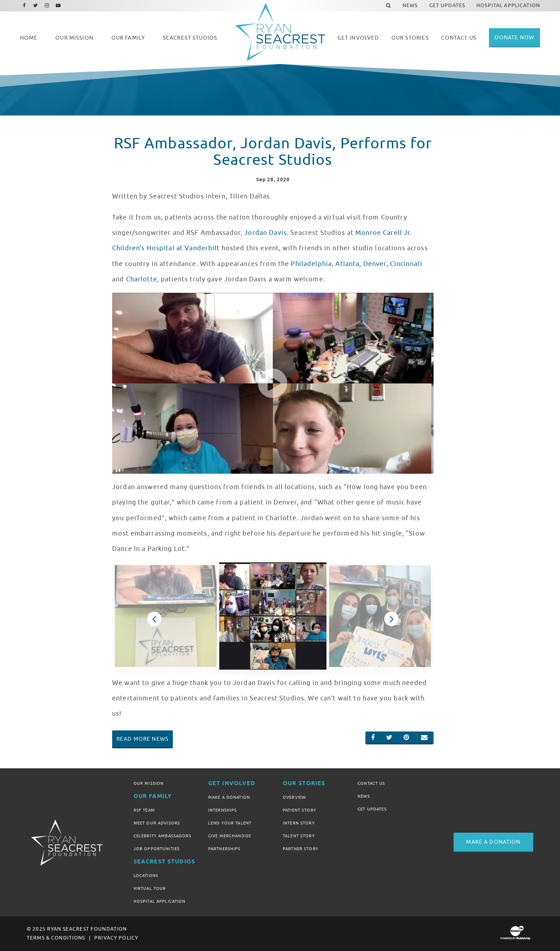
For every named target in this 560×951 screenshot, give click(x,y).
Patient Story (300, 810)
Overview (294, 797)
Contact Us (371, 783)
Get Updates (372, 809)
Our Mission (149, 783)
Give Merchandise (230, 836)
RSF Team (144, 810)
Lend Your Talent (230, 823)
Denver (375, 264)
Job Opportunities (157, 849)
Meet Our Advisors (157, 823)
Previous (154, 619)
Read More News (142, 739)
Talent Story (299, 836)
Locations (146, 876)
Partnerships (224, 849)
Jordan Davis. (266, 233)
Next (392, 619)
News (364, 796)
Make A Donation (229, 797)
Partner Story (301, 849)
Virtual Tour (150, 888)
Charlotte (142, 279)
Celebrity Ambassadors (162, 836)
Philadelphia (311, 264)
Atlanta (347, 264)
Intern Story (299, 823)
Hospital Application (160, 901)
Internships (223, 810)
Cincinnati (406, 264)
